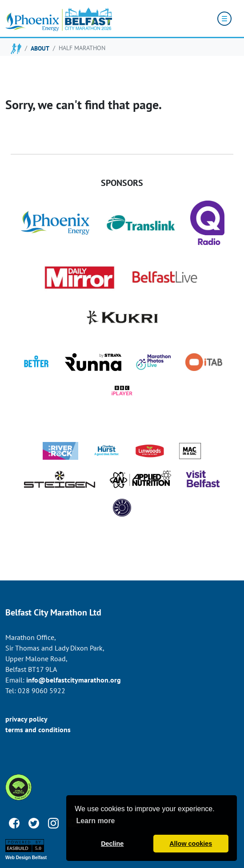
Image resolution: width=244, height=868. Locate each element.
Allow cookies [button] (191, 844)
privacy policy (26, 719)
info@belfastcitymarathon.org (74, 680)
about (40, 48)
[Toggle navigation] (224, 19)
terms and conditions (38, 730)
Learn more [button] (95, 821)
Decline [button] (112, 844)
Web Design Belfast (26, 858)
